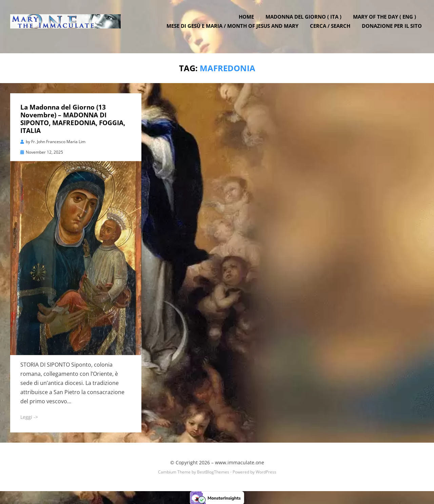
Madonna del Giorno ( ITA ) (305, 21)
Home (248, 21)
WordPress (266, 471)
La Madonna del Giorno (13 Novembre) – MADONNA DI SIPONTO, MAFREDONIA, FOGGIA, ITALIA (73, 118)
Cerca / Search (332, 31)
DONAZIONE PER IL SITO (394, 31)
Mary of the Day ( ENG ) (387, 21)
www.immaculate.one (240, 462)
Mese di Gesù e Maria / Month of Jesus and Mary (234, 31)
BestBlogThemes (213, 471)
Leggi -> (29, 417)
